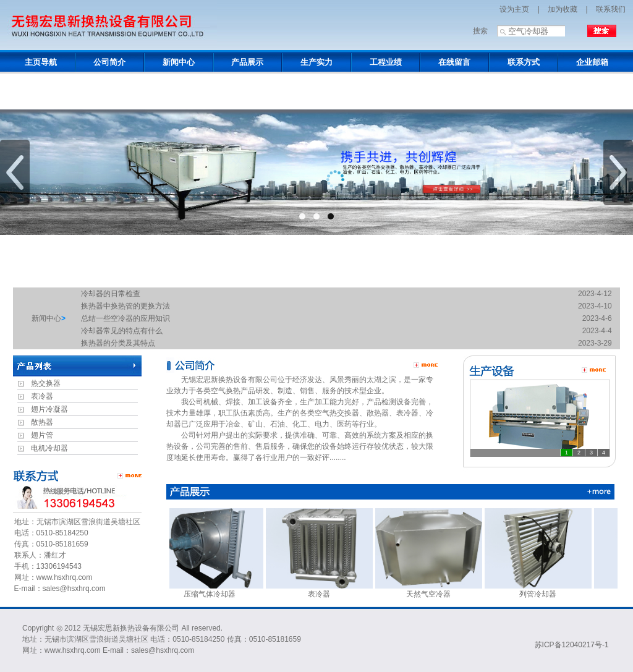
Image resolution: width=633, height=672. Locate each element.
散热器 (42, 422)
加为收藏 (563, 9)
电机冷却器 (49, 448)
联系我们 (611, 9)
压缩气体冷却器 (214, 590)
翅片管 (42, 435)
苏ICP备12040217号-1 (572, 645)
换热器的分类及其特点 (118, 343)
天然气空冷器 (433, 590)
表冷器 (42, 396)
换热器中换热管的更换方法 (125, 306)
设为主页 (514, 9)
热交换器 (46, 383)
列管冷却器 (542, 590)
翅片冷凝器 (49, 409)
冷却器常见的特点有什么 (122, 331)
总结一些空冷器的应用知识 (125, 318)
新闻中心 (46, 318)
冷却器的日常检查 (111, 294)
